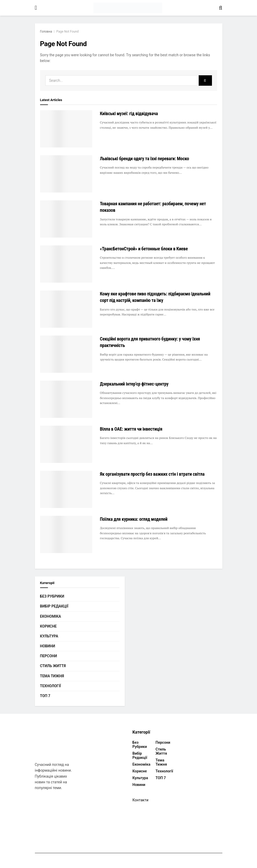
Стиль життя (53, 666)
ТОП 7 (45, 696)
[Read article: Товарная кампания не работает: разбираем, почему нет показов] (66, 219)
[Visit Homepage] (128, 8)
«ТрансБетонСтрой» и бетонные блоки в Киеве (144, 249)
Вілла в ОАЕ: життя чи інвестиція (131, 429)
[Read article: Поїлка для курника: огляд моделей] (66, 534)
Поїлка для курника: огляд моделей (134, 519)
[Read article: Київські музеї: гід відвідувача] (66, 129)
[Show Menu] (36, 8)
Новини (48, 646)
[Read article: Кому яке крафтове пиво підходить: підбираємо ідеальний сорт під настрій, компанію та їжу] (66, 309)
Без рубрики (52, 596)
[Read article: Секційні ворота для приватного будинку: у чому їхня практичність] (66, 354)
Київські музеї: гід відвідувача (129, 113)
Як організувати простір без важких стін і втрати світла (152, 474)
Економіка (51, 616)
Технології (51, 686)
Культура (49, 636)
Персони (49, 656)
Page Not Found (67, 32)
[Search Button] (221, 8)
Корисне (48, 626)
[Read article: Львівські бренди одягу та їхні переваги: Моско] (66, 174)
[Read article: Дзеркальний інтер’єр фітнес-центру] (66, 399)
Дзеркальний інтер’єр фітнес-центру (134, 384)
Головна (46, 32)
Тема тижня (52, 676)
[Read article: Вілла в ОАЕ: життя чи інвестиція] (66, 444)
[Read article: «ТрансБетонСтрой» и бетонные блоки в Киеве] (66, 264)
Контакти (141, 800)
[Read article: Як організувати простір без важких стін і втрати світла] (66, 489)
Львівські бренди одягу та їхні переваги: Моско (145, 159)
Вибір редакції (54, 606)
